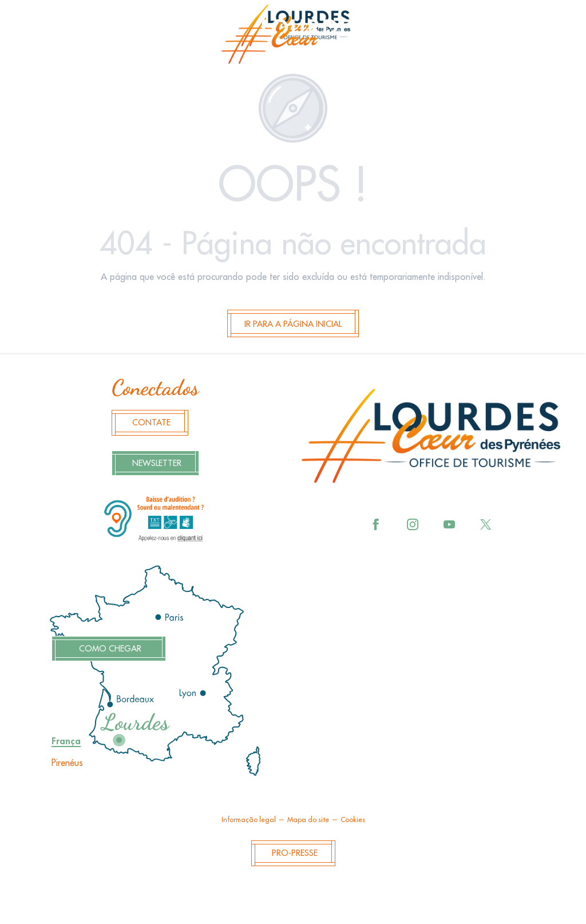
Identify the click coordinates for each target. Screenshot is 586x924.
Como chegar (110, 649)
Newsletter (157, 463)
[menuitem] (293, 38)
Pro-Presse (295, 853)
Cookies (353, 820)
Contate (151, 423)
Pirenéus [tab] (67, 763)
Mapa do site (308, 820)
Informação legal (249, 820)
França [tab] (66, 741)
